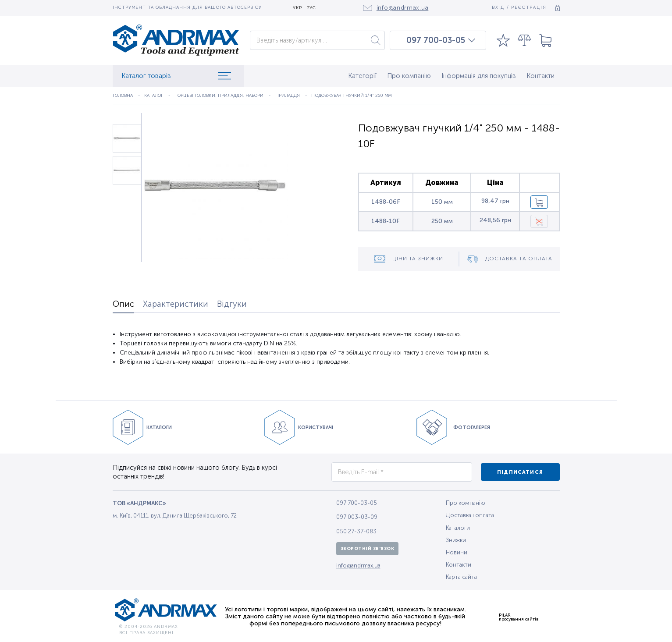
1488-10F (386, 221)
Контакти (540, 76)
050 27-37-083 (356, 531)
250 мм (442, 221)
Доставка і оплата (470, 515)
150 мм (442, 202)
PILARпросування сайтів (519, 617)
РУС (311, 8)
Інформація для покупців (479, 76)
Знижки (456, 540)
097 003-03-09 (357, 517)
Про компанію (409, 76)
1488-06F (386, 202)
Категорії (362, 76)
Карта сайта (461, 577)
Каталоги (458, 528)
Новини (457, 552)
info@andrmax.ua (358, 566)
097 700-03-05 (436, 40)
